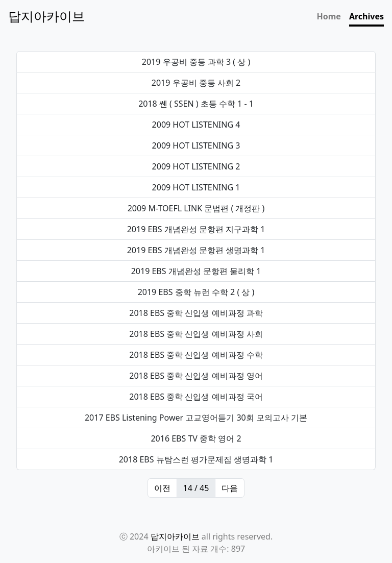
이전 (162, 488)
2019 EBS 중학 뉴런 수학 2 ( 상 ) (196, 292)
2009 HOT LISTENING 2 (196, 166)
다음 (230, 488)
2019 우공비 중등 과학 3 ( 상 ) (196, 62)
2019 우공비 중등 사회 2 (196, 83)
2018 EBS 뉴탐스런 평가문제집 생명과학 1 (196, 459)
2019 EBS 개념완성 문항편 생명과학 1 (196, 250)
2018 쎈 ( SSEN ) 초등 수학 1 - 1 (196, 104)
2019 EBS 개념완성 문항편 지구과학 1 (196, 229)
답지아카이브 (175, 536)
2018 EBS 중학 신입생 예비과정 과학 (196, 313)
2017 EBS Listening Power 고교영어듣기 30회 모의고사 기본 (196, 418)
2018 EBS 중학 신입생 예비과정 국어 (196, 397)
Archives (366, 16)
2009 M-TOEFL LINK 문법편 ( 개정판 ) (196, 208)
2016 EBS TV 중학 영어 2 (196, 438)
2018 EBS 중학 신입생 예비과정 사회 (196, 334)
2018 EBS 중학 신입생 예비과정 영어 (196, 376)
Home (329, 16)
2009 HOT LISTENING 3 (196, 145)
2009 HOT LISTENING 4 (196, 125)
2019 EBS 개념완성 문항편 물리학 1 (196, 271)
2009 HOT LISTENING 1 (196, 187)
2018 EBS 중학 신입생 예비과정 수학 (196, 355)
